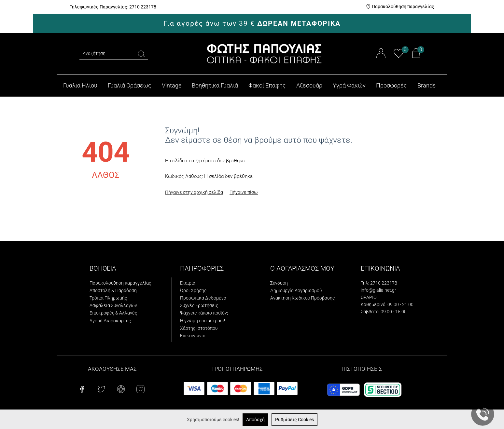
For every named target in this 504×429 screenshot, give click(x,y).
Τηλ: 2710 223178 (379, 283)
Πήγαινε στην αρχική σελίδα (194, 192)
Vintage (172, 85)
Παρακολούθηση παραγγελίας (403, 7)
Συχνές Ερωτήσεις (199, 305)
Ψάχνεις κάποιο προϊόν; (204, 313)
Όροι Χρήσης (193, 290)
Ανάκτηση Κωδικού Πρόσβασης (302, 298)
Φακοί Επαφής (267, 85)
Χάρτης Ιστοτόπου (199, 328)
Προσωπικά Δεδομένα (203, 298)
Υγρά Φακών (349, 85)
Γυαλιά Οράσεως (130, 85)
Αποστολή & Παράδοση (113, 290)
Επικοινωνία (193, 336)
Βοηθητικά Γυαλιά (215, 85)
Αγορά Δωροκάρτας (110, 321)
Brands (427, 85)
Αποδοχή (255, 420)
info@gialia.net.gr (378, 290)
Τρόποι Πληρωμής (108, 298)
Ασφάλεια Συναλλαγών (113, 305)
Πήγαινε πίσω (244, 192)
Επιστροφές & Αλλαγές (113, 313)
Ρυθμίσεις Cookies (294, 420)
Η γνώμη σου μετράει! (203, 321)
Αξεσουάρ (309, 85)
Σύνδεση (279, 283)
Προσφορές (392, 85)
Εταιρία (188, 283)
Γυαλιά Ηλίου (80, 85)
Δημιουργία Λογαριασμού (296, 290)
